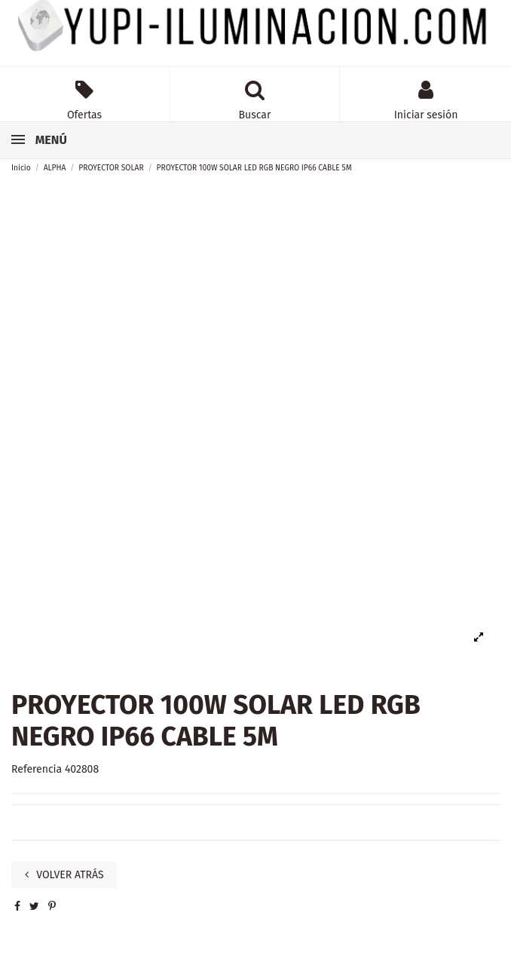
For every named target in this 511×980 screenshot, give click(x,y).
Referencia (37, 769)
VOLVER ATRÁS (64, 875)
